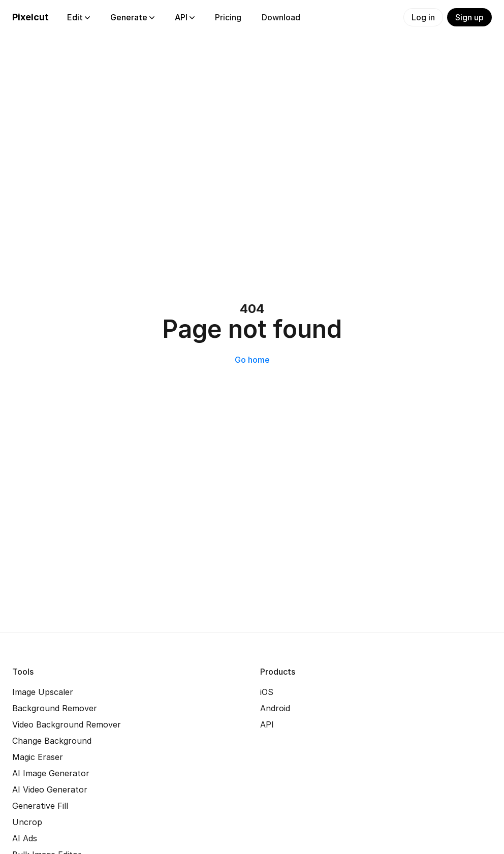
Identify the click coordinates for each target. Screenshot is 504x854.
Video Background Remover (67, 724)
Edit (78, 17)
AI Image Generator (51, 773)
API (185, 17)
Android (275, 708)
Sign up (469, 17)
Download (281, 17)
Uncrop (27, 822)
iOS (267, 692)
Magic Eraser (38, 757)
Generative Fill (40, 806)
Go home (252, 360)
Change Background (52, 741)
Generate (132, 17)
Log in (423, 17)
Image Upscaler (43, 692)
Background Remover (55, 708)
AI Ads (25, 838)
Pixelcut (30, 17)
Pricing (228, 17)
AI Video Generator (50, 789)
